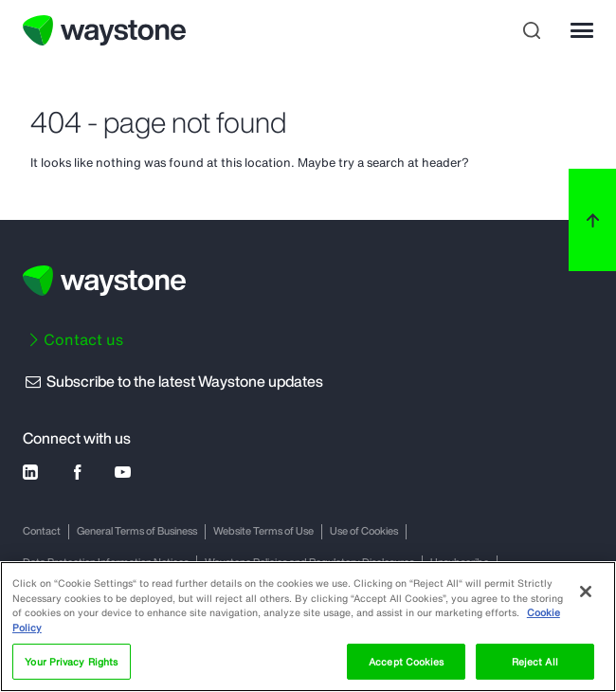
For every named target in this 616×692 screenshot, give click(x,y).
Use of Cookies (364, 531)
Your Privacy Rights (71, 662)
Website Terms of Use (263, 531)
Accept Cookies (406, 662)
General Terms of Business (137, 531)
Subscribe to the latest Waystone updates (173, 381)
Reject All (535, 662)
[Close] (586, 592)
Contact (42, 531)
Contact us (83, 339)
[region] (308, 627)
